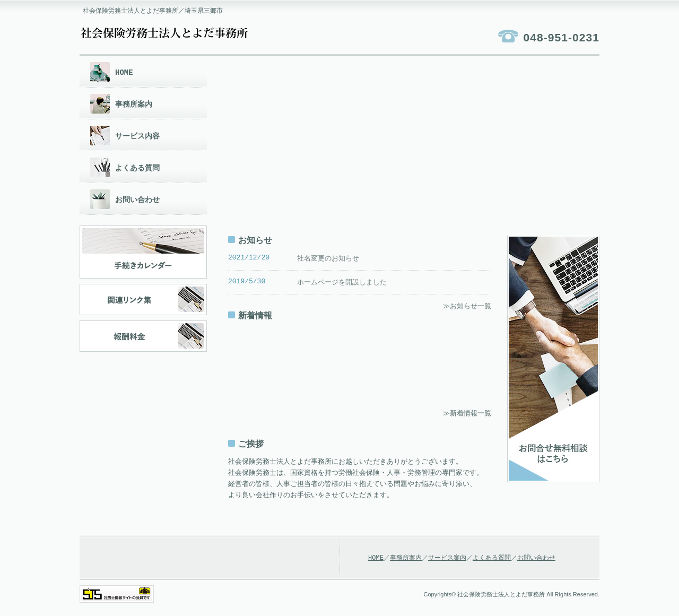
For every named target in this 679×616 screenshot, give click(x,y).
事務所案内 (134, 104)
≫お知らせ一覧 (467, 307)
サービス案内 (447, 560)
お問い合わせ (137, 200)
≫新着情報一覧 (467, 415)
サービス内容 (137, 136)
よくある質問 (137, 168)
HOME (124, 72)
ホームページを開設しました (342, 283)
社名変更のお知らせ (328, 258)
